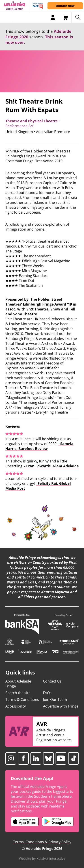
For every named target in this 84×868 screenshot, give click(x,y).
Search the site (18, 693)
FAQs (47, 693)
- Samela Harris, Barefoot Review (39, 446)
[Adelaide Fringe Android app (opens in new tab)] (58, 822)
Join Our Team (55, 699)
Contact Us (52, 681)
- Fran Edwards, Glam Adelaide (51, 466)
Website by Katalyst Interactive (42, 859)
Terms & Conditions (22, 699)
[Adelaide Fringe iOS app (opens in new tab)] (25, 822)
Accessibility (16, 706)
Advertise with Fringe (61, 706)
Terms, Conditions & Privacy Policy (42, 842)
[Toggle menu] (6, 17)
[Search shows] (78, 17)
